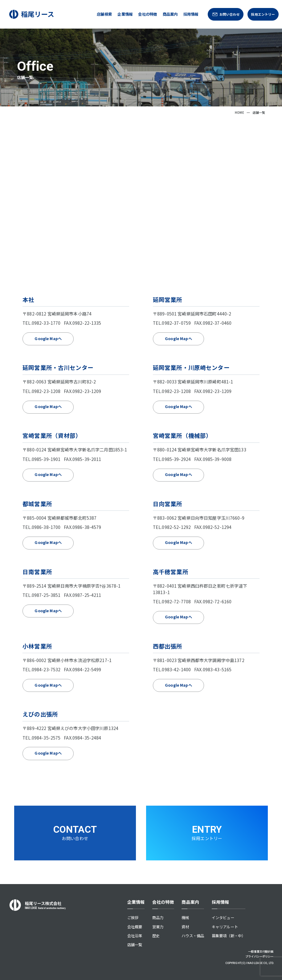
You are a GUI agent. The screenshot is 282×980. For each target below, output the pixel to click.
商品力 (158, 918)
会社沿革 (135, 936)
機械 (185, 918)
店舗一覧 (135, 945)
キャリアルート (225, 927)
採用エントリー (263, 14)
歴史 (156, 936)
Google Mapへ (48, 339)
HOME (239, 112)
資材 (185, 927)
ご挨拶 (133, 918)
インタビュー (223, 918)
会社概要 (135, 927)
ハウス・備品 (193, 936)
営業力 (158, 927)
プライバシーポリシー (259, 956)
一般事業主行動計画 (261, 951)
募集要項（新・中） (229, 936)
